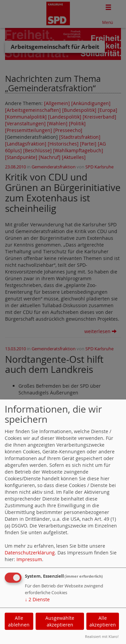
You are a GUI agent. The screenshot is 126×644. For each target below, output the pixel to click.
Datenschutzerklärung (30, 553)
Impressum (29, 559)
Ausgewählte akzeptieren (60, 621)
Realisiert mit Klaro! (102, 636)
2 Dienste (37, 599)
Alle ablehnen (19, 621)
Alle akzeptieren (103, 621)
